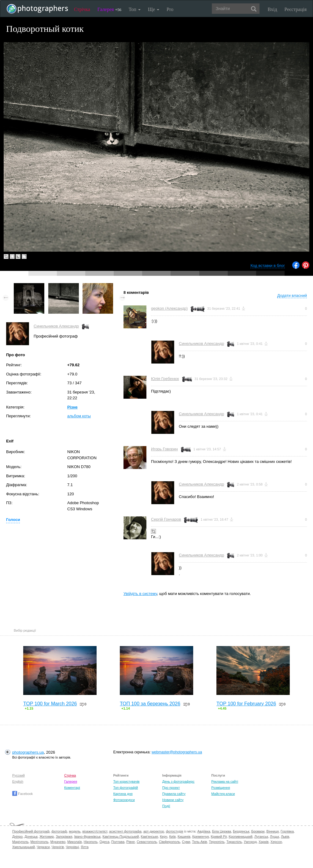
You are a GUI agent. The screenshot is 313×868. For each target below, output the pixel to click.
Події (166, 806)
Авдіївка (204, 831)
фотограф (59, 831)
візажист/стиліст (95, 831)
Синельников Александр (56, 326)
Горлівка (287, 831)
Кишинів (184, 837)
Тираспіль (234, 842)
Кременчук (201, 837)
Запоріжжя (64, 837)
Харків (264, 842)
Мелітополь (40, 842)
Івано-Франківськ (87, 837)
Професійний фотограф (31, 831)
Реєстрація (296, 9)
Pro (170, 9)
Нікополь (91, 842)
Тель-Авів (199, 842)
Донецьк (31, 837)
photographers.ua (28, 752)
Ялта (85, 847)
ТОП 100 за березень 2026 (150, 704)
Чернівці (72, 847)
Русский (18, 775)
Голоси (13, 520)
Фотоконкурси (124, 800)
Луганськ (261, 837)
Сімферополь (169, 842)
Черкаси (43, 847)
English (18, 781)
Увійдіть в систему (140, 594)
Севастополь (147, 842)
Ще (154, 9)
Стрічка (82, 9)
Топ (135, 9)
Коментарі (72, 788)
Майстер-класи (223, 794)
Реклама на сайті (225, 781)
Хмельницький (24, 847)
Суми (186, 842)
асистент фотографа (125, 831)
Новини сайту (173, 800)
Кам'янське (150, 837)
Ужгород (250, 842)
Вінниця (273, 831)
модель (75, 831)
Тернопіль (217, 842)
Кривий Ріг (219, 837)
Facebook (22, 794)
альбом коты (79, 416)
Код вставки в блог (268, 266)
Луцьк (274, 837)
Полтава (118, 842)
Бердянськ (241, 831)
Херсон (276, 842)
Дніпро (17, 837)
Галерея (109, 9)
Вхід (272, 9)
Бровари (258, 831)
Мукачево (58, 842)
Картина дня (123, 794)
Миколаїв (75, 842)
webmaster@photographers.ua (177, 752)
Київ (172, 837)
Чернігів (58, 847)
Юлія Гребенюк (165, 379)
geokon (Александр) (169, 308)
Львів (285, 837)
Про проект (171, 788)
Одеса (104, 842)
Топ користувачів (126, 781)
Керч (164, 837)
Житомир (47, 837)
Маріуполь (20, 842)
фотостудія (175, 831)
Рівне (131, 842)
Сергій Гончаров (166, 519)
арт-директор (154, 831)
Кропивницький (241, 837)
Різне (72, 407)
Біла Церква (222, 831)
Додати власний (292, 295)
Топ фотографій (125, 788)
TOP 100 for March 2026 (50, 704)
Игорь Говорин (164, 449)
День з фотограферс (179, 781)
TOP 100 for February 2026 (246, 704)
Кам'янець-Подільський (121, 837)
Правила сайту (174, 794)
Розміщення (221, 788)
